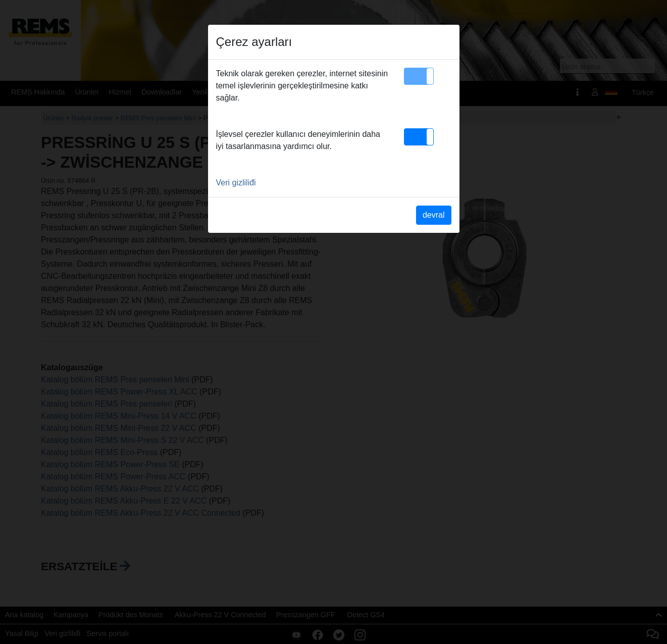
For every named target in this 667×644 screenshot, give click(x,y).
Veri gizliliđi (236, 183)
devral (434, 215)
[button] (419, 76)
